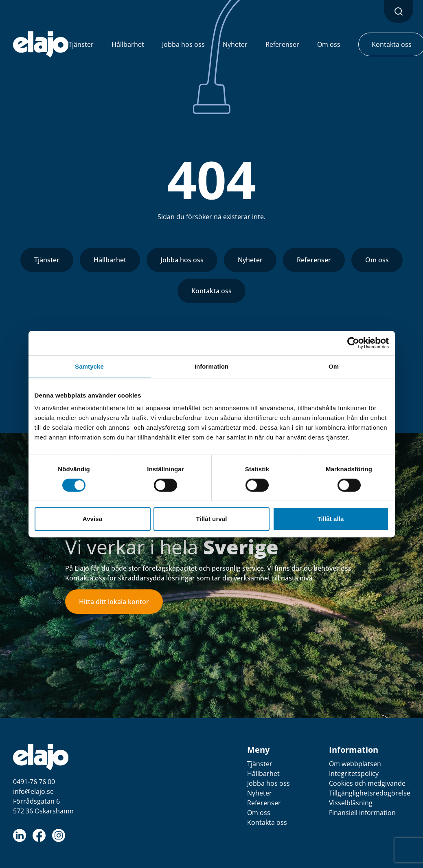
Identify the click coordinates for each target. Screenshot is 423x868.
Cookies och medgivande (367, 783)
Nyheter (250, 260)
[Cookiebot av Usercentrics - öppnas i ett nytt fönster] (353, 343)
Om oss (377, 260)
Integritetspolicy (354, 774)
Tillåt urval (212, 519)
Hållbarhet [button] (128, 44)
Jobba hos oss (182, 260)
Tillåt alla (330, 519)
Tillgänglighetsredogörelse (370, 793)
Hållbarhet (110, 260)
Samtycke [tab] (89, 366)
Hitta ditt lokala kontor (114, 602)
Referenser (314, 260)
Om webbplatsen (355, 764)
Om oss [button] (329, 44)
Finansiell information (362, 813)
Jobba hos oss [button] (183, 44)
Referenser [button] (282, 44)
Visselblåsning (351, 803)
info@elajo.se (33, 791)
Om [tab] (334, 366)
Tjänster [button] (81, 44)
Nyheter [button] (235, 44)
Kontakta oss (211, 291)
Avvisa (92, 519)
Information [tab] (212, 366)
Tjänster (47, 260)
